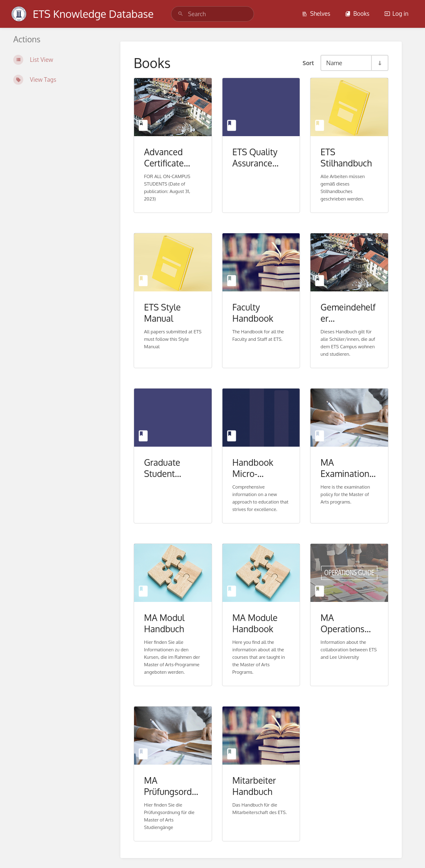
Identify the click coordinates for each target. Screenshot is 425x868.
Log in (396, 13)
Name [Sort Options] (334, 63)
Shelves (316, 13)
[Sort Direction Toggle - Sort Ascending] (379, 63)
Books (357, 13)
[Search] (181, 14)
